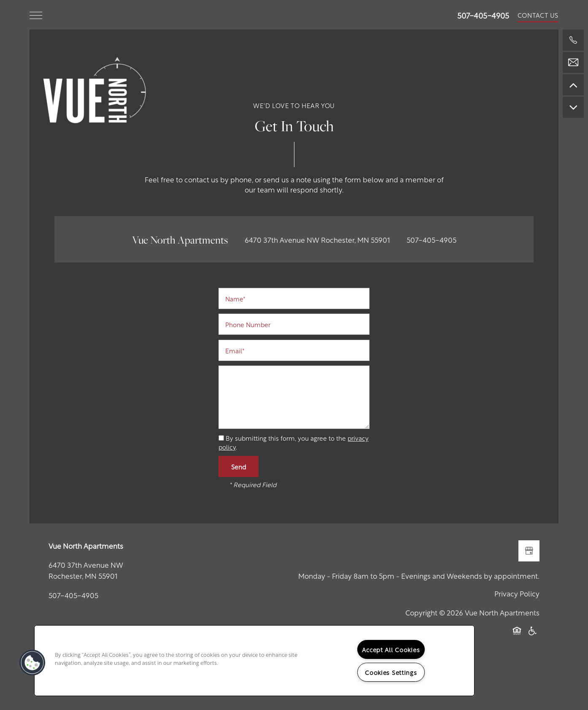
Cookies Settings (391, 672)
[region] (254, 661)
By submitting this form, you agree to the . (294, 442)
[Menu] (36, 15)
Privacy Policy (517, 593)
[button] (538, 15)
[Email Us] (573, 62)
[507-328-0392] (573, 40)
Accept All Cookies (391, 649)
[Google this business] (529, 551)
